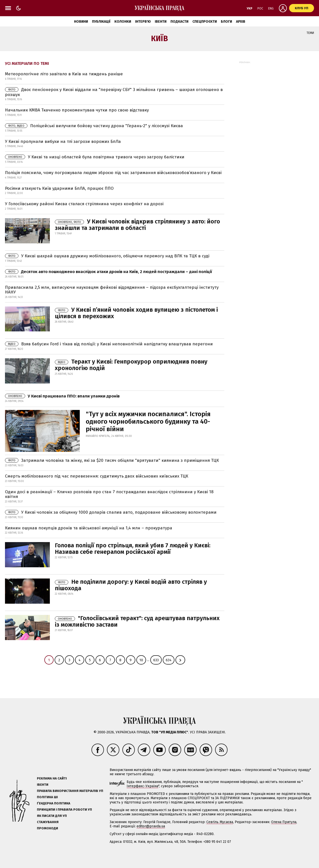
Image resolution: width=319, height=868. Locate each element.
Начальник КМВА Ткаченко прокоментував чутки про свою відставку (77, 110)
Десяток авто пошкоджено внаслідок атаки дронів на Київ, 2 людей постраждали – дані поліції (109, 272)
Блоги (226, 22)
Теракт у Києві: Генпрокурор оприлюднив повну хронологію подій (131, 365)
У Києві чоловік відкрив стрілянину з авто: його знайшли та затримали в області (137, 225)
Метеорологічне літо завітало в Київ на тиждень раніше (64, 74)
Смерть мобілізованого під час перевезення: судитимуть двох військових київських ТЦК (97, 476)
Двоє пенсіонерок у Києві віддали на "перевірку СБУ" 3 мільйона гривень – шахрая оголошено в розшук (114, 92)
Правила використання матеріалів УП (70, 791)
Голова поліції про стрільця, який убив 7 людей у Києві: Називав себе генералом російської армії (133, 549)
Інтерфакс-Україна (142, 786)
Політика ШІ (47, 797)
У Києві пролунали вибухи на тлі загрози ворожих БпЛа (63, 142)
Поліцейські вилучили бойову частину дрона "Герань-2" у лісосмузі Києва (94, 126)
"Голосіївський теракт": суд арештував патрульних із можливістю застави (137, 621)
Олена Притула (284, 822)
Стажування (48, 822)
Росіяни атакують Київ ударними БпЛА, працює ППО (59, 188)
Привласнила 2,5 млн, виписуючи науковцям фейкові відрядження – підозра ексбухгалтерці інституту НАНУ (112, 290)
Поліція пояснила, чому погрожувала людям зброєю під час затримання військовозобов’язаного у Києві (113, 173)
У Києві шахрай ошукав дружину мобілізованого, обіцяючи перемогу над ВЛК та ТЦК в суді (107, 256)
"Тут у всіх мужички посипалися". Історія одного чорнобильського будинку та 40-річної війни (148, 422)
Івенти (161, 22)
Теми (310, 33)
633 (156, 660)
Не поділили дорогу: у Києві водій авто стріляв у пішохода (131, 585)
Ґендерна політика (54, 803)
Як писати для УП (52, 816)
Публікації (101, 22)
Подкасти (179, 22)
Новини (81, 22)
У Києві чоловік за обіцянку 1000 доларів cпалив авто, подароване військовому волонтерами (111, 512)
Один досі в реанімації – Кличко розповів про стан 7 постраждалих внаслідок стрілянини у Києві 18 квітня (109, 494)
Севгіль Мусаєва (220, 822)
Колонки (123, 22)
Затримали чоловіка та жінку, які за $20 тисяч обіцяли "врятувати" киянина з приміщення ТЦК (112, 460)
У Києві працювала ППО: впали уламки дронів (62, 396)
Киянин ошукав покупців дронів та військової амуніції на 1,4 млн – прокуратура (89, 528)
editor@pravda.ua (151, 826)
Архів (241, 22)
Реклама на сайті (52, 778)
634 (169, 660)
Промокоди (47, 828)
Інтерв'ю (143, 22)
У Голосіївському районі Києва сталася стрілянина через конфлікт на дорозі (84, 204)
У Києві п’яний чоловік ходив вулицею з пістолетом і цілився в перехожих (136, 313)
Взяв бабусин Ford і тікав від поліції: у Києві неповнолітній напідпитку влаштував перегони (109, 344)
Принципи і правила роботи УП (64, 810)
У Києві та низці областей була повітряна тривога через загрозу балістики (95, 157)
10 (141, 660)
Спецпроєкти (205, 22)
